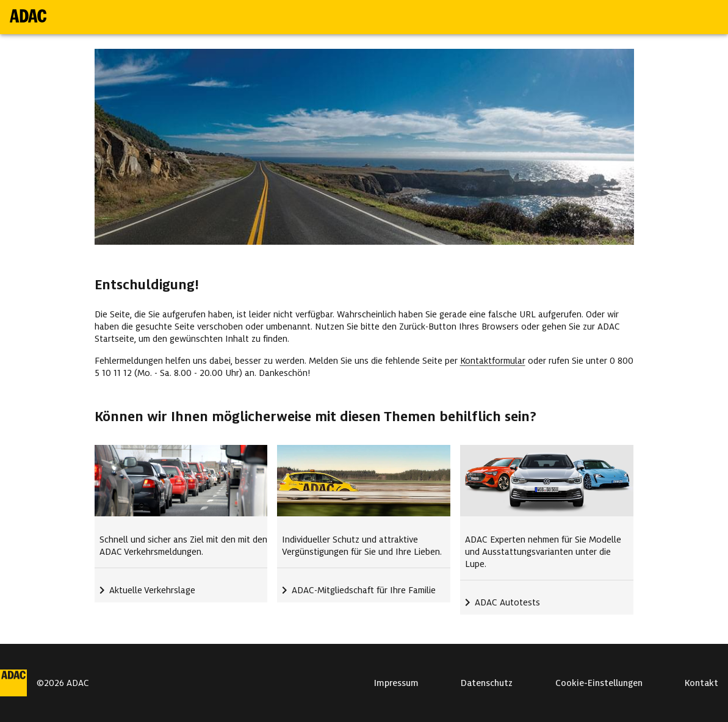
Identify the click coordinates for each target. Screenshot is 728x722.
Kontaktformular (493, 361)
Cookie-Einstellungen (599, 683)
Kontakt (701, 683)
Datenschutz (487, 683)
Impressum (396, 683)
